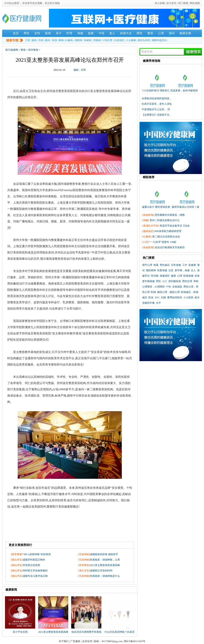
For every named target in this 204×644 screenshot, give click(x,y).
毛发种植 (84, 554)
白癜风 (69, 40)
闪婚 (163, 297)
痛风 (34, 40)
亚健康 (192, 265)
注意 (171, 270)
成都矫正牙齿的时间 (101, 571)
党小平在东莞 (20, 632)
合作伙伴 (87, 641)
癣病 (61, 40)
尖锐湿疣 (119, 40)
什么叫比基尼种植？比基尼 (119, 632)
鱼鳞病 (88, 40)
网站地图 (195, 3)
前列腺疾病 (175, 281)
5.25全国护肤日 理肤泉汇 (156, 91)
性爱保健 (162, 270)
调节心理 (147, 265)
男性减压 (165, 265)
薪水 (197, 297)
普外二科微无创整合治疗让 (165, 220)
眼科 (48, 40)
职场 (153, 292)
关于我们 (64, 641)
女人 (193, 270)
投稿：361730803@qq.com (108, 641)
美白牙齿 (17, 560)
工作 (185, 265)
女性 (37, 33)
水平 (158, 303)
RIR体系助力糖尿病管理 (168, 231)
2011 (157, 297)
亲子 (59, 33)
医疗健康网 (12, 50)
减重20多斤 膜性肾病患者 (156, 207)
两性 (139, 33)
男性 (26, 33)
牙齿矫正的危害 (31, 565)
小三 (165, 281)
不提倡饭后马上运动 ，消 (156, 109)
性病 (41, 40)
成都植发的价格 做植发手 (104, 554)
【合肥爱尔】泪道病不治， (157, 115)
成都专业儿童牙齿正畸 (35, 576)
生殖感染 (177, 287)
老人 (112, 33)
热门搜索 (183, 3)
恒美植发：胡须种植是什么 (105, 576)
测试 (172, 33)
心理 (161, 33)
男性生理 (187, 281)
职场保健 (188, 276)
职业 (151, 297)
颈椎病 (78, 40)
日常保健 (176, 265)
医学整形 (33, 50)
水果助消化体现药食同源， (157, 98)
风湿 (55, 40)
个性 (168, 287)
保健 (80, 33)
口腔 (146, 242)
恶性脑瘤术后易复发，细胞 (170, 215)
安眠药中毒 (148, 303)
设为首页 (171, 3)
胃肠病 (97, 40)
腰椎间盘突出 (159, 40)
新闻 (48, 33)
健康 (173, 276)
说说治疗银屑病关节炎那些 (170, 247)
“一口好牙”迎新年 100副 (163, 242)
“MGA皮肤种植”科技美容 (37, 554)
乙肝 (27, 40)
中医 (102, 33)
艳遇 (156, 265)
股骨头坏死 (144, 40)
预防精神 (151, 270)
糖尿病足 (148, 231)
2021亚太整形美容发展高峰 (105, 565)
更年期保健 (148, 281)
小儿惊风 (188, 297)
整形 (150, 33)
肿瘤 (146, 220)
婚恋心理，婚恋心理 (168, 292)
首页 (16, 33)
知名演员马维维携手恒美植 (86, 632)
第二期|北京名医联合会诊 (166, 237)
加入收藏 (160, 3)
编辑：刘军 (80, 70)
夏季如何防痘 (175, 297)
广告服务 (75, 641)
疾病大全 (126, 33)
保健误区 (165, 276)
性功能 (155, 276)
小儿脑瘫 (131, 40)
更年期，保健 (182, 270)
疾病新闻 (148, 215)
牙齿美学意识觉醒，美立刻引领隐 (41, 3)
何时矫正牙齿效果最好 (35, 571)
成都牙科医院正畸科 (34, 560)
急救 (91, 33)
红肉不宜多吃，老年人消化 (157, 104)
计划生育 (107, 40)
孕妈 (196, 281)
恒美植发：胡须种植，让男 (105, 560)
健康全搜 (185, 33)
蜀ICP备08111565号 (135, 641)
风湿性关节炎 (151, 226)
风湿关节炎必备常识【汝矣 (175, 226)
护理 (69, 33)
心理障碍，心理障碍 (153, 287)
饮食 (197, 276)
